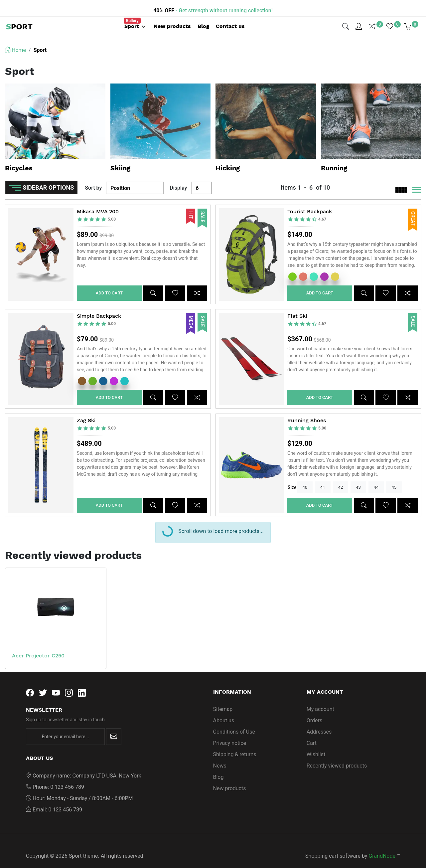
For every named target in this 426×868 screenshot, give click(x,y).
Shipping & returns (235, 744)
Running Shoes (307, 410)
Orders (314, 710)
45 (394, 477)
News (220, 756)
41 (323, 477)
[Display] (201, 178)
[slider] (97, 209)
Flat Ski (297, 306)
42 (341, 477)
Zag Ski (86, 410)
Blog (218, 767)
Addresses (319, 722)
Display (178, 178)
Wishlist (316, 744)
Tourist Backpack (310, 201)
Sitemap (223, 699)
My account (320, 699)
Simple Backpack (99, 306)
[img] (346, 21)
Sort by (93, 178)
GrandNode (382, 846)
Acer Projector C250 (38, 646)
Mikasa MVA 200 (98, 201)
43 (358, 477)
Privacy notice (230, 733)
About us (224, 710)
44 (376, 477)
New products (230, 778)
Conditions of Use (234, 722)
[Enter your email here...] (65, 727)
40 (305, 477)
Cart (312, 733)
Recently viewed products (337, 756)
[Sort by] (135, 178)
